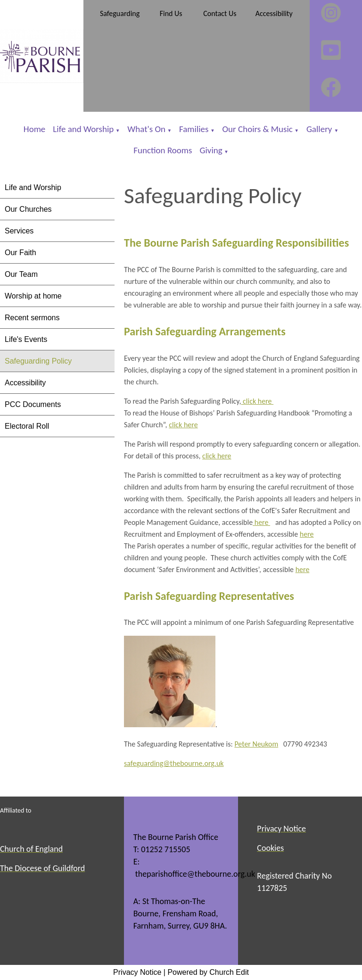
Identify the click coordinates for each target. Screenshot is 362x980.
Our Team (21, 274)
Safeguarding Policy (38, 361)
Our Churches (28, 209)
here (262, 522)
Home (35, 129)
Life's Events (26, 339)
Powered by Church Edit (208, 972)
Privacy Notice (137, 972)
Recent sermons (32, 318)
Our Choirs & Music (258, 129)
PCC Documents (33, 404)
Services (19, 231)
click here (257, 401)
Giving (211, 150)
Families (194, 129)
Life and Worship (83, 129)
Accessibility (25, 383)
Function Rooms (163, 150)
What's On (146, 129)
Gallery (320, 129)
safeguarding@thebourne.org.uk (174, 764)
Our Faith (21, 253)
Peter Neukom (256, 744)
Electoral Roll (27, 426)
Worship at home (33, 296)
